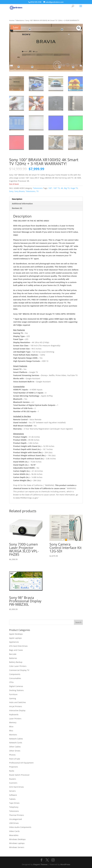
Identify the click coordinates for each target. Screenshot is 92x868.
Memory (13, 722)
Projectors (14, 767)
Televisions (20, 20)
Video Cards (14, 831)
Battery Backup (16, 662)
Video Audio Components (20, 827)
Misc (11, 731)
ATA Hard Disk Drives (18, 646)
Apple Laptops (15, 638)
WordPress (65, 864)
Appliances (14, 642)
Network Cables (16, 739)
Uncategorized (16, 819)
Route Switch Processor (19, 775)
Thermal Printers (17, 815)
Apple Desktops (16, 634)
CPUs (11, 682)
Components (15, 674)
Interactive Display (17, 710)
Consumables (15, 678)
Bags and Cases (16, 650)
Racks (12, 771)
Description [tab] (17, 199)
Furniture (13, 694)
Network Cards (16, 743)
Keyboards (14, 714)
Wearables (14, 835)
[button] (79, 28)
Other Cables (15, 747)
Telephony (14, 807)
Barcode (13, 654)
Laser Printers (15, 719)
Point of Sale (15, 759)
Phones (12, 755)
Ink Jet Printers (16, 706)
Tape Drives (14, 803)
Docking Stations (16, 690)
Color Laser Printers (18, 666)
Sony (11, 191)
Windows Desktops (17, 839)
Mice (11, 727)
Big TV (67, 188)
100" (50, 188)
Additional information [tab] (22, 204)
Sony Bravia (19, 191)
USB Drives (14, 823)
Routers (13, 779)
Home (12, 20)
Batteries (13, 658)
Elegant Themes (40, 864)
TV (37, 191)
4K (62, 188)
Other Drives (15, 751)
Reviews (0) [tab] (17, 208)
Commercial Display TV (19, 670)
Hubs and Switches (18, 702)
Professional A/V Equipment (21, 763)
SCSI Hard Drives (16, 787)
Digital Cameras (16, 686)
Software (13, 795)
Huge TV (74, 188)
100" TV (57, 188)
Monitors (13, 735)
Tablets (12, 799)
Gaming (13, 698)
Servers (12, 791)
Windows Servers (17, 847)
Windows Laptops (17, 843)
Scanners (13, 783)
